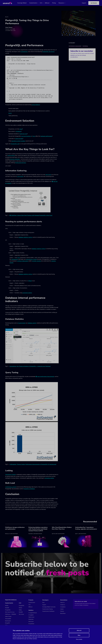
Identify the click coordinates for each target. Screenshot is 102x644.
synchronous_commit (11, 487)
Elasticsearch (8, 621)
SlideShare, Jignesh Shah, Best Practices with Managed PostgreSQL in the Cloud (32, 216)
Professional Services (21, 163)
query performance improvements (46, 377)
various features (36, 105)
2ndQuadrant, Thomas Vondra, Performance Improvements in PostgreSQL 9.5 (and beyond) (33, 465)
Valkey (20, 610)
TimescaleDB (8, 619)
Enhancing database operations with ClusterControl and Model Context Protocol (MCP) (38, 529)
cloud (21, 129)
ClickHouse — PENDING (11, 614)
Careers (62, 609)
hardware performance (46, 136)
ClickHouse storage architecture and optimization (15, 528)
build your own (23, 134)
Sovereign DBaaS (24, 3)
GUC (19, 258)
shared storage (19, 139)
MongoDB (7, 623)
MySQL (7, 606)
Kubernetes (31, 619)
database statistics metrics (25, 237)
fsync (34, 136)
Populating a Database (29, 489)
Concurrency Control (10, 475)
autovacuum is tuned (31, 260)
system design (11, 156)
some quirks (20, 177)
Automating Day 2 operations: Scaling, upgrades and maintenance (86, 528)
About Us (62, 603)
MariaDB (7, 608)
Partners (62, 611)
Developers (45, 600)
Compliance (63, 607)
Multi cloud (31, 621)
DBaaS (30, 281)
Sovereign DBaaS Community (49, 607)
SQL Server (21, 614)
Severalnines (64, 600)
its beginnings (24, 52)
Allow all (79, 630)
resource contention (15, 159)
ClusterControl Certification (48, 611)
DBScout (49, 3)
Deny (79, 635)
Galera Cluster (8, 616)
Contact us (63, 605)
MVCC (10, 114)
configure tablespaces (23, 261)
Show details (79, 639)
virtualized (18, 132)
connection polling (27, 293)
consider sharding (37, 261)
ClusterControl (35, 3)
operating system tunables (18, 141)
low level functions (26, 136)
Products (31, 600)
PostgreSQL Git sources (48, 52)
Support (82, 3)
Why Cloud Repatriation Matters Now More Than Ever (62, 528)
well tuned (48, 175)
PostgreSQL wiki (15, 144)
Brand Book (63, 613)
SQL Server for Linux (10, 612)
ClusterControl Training (47, 609)
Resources (63, 3)
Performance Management (75, 46)
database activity (32, 323)
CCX (43, 3)
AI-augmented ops (33, 613)
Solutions (31, 610)
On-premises (31, 624)
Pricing (56, 3)
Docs (43, 603)
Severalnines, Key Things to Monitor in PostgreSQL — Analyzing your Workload (30, 367)
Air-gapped (31, 615)
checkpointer (15, 260)
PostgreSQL (85, 46)
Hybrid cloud (31, 617)
